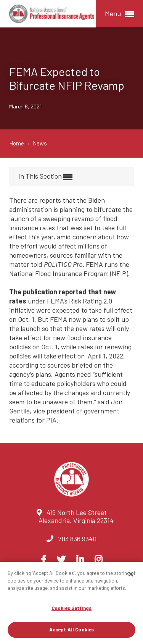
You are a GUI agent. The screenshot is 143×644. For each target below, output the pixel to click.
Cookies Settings (71, 608)
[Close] (131, 574)
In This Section (45, 177)
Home (17, 143)
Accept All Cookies (71, 629)
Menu (119, 14)
